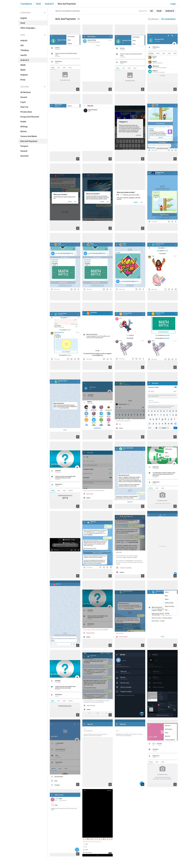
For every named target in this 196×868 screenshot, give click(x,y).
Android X (49, 4)
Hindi (38, 4)
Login (173, 4)
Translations (26, 4)
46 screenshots (168, 19)
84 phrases (153, 19)
